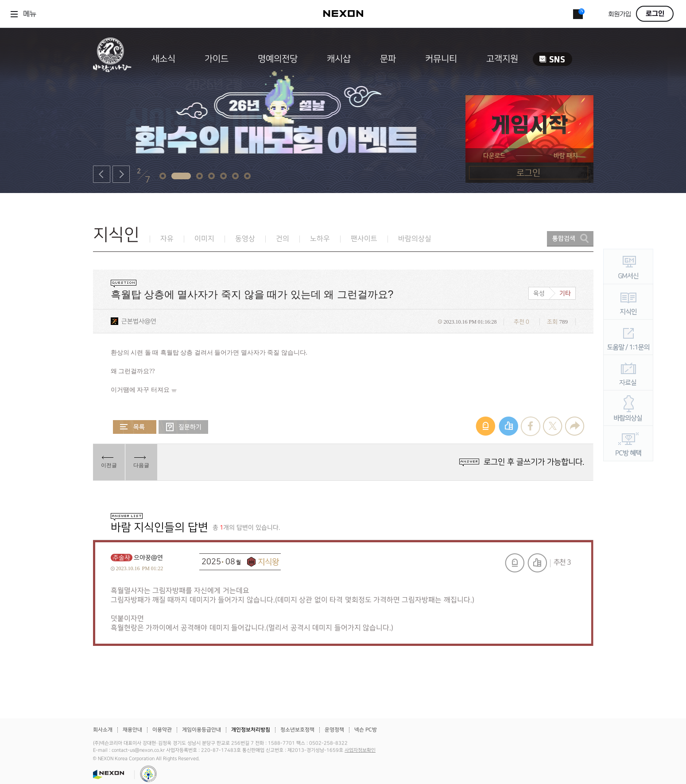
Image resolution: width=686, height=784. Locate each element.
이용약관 (162, 730)
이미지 (204, 239)
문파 (388, 59)
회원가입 (620, 14)
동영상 (245, 239)
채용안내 (132, 730)
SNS (552, 59)
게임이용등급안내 (202, 730)
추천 (537, 563)
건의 (283, 239)
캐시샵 (339, 59)
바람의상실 (415, 239)
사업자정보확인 (360, 750)
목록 (135, 427)
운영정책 (334, 730)
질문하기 (183, 427)
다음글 (141, 465)
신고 (515, 563)
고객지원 (502, 59)
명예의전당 (278, 59)
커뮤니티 (441, 59)
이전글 (109, 465)
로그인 (655, 14)
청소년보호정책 (297, 730)
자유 (167, 239)
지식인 (116, 235)
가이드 (217, 59)
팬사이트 (364, 239)
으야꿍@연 (148, 558)
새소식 (163, 59)
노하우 (320, 239)
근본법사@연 (139, 321)
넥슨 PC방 (366, 730)
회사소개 (103, 730)
